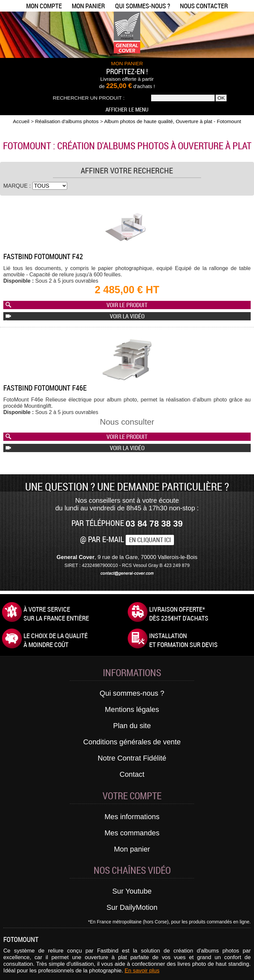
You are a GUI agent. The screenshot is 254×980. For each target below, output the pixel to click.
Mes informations (132, 817)
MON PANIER (127, 63)
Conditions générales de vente (132, 742)
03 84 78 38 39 (154, 524)
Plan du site (132, 726)
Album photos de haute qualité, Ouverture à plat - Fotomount (173, 121)
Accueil (21, 121)
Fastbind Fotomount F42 (43, 256)
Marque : (18, 186)
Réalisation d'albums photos (67, 121)
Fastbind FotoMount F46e (45, 388)
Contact (132, 774)
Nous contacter (204, 6)
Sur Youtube (132, 891)
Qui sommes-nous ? (143, 6)
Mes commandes (132, 833)
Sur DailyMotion (132, 907)
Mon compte (44, 6)
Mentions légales (132, 709)
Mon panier (88, 6)
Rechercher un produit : (89, 98)
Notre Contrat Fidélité (132, 758)
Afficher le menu (127, 109)
